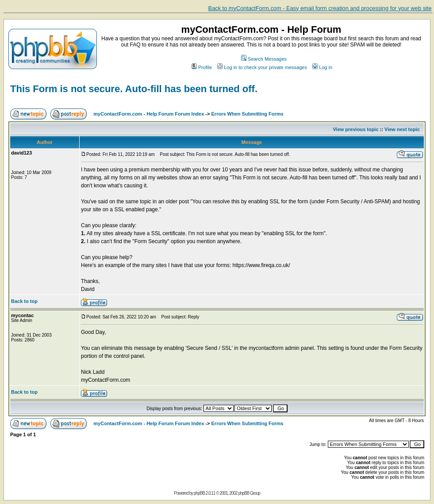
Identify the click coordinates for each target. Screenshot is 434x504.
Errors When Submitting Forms (248, 114)
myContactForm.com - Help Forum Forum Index (149, 114)
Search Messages (264, 59)
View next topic (402, 129)
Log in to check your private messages (262, 67)
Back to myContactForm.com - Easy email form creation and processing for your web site (320, 8)
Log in (322, 67)
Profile (202, 67)
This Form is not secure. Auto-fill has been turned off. (134, 89)
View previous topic (355, 129)
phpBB (199, 493)
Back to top (24, 301)
